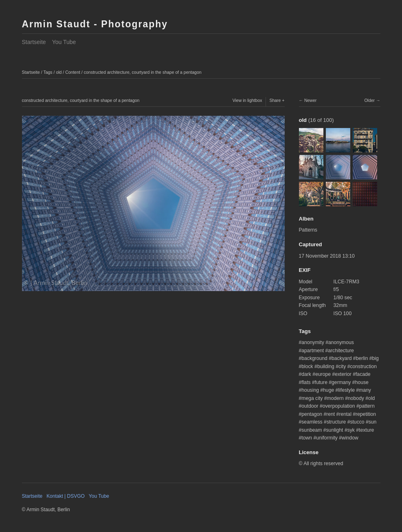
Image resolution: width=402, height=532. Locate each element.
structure (336, 422)
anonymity (313, 342)
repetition (366, 414)
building (326, 366)
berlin (362, 358)
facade (363, 374)
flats (306, 382)
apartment (313, 351)
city (342, 366)
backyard (342, 358)
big (376, 358)
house (362, 382)
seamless (312, 422)
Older (369, 100)
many (365, 390)
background (314, 358)
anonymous (341, 342)
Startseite (34, 42)
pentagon (312, 414)
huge (328, 390)
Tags (48, 72)
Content (73, 72)
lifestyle (346, 390)
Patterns (308, 230)
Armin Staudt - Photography (95, 24)
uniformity (327, 438)
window (350, 438)
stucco (357, 422)
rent (331, 414)
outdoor (310, 406)
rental (345, 414)
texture (366, 430)
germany (341, 382)
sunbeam (312, 430)
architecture (341, 351)
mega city (312, 398)
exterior (343, 374)
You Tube (64, 42)
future (321, 382)
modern (335, 398)
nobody (356, 398)
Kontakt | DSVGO (66, 496)
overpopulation (339, 406)
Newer (310, 100)
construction (363, 366)
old (59, 72)
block (307, 366)
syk (351, 430)
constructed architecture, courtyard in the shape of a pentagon (143, 72)
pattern (367, 406)
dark (306, 374)
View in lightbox (247, 100)
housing (310, 390)
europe (323, 374)
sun (373, 422)
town (307, 438)
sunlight (335, 430)
